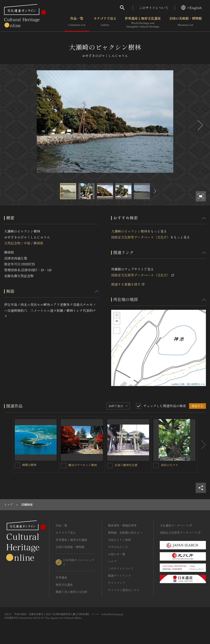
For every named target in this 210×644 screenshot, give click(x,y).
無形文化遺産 (64, 585)
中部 (27, 243)
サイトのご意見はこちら (124, 590)
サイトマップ (116, 583)
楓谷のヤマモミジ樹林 (83, 465)
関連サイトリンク (119, 576)
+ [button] (117, 315)
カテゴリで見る (105, 22)
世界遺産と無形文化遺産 (143, 22)
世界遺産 (61, 577)
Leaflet (175, 384)
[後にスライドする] (200, 125)
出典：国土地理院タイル (192, 384)
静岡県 (38, 243)
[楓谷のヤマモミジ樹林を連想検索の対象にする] (64, 466)
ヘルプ (112, 561)
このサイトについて (154, 8)
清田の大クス (169, 465)
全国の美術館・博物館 (185, 22)
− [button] (117, 321)
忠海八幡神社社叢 (126, 465)
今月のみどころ (118, 547)
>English (191, 8)
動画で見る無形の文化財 (71, 592)
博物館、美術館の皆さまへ (125, 533)
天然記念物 (12, 243)
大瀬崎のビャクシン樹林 (129, 231)
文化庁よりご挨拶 (119, 540)
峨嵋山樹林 (29, 465)
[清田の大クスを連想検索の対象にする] (156, 466)
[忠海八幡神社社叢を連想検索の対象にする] (110, 466)
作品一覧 (77, 22)
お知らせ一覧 (116, 554)
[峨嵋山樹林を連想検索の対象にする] (17, 465)
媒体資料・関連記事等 (122, 525)
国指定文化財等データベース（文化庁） (141, 237)
